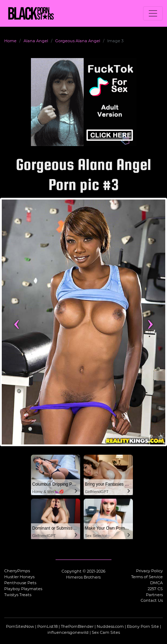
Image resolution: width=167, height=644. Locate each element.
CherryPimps (17, 571)
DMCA (156, 583)
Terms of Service (147, 577)
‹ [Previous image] (17, 322)
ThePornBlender (77, 626)
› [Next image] (150, 322)
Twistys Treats (18, 595)
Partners (154, 595)
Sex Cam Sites (106, 632)
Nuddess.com (110, 626)
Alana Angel (36, 41)
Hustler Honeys (19, 577)
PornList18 (47, 626)
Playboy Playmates (23, 589)
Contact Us (152, 600)
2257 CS (155, 589)
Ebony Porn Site (143, 626)
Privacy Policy (149, 571)
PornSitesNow (20, 626)
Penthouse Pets (20, 583)
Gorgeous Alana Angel (78, 41)
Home (10, 41)
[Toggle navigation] (153, 13)
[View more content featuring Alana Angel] (83, 322)
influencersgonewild (68, 632)
